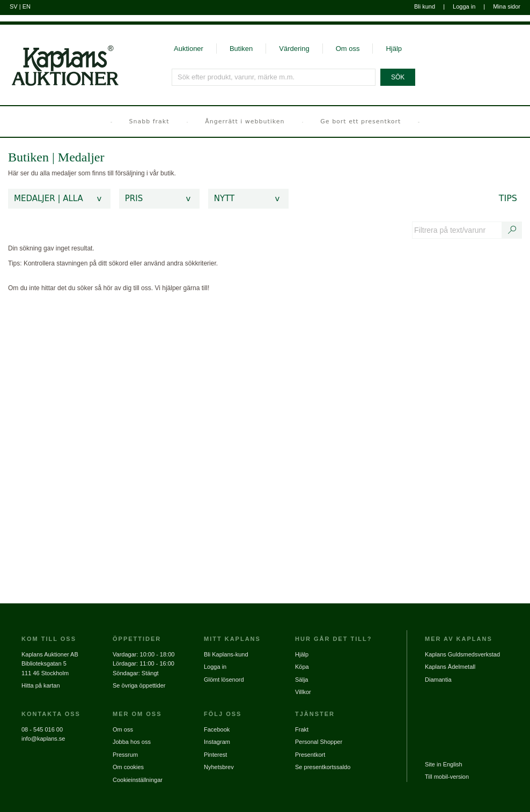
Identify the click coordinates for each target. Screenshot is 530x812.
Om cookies (128, 767)
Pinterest (215, 755)
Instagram (217, 742)
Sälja (301, 680)
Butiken (241, 49)
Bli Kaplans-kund (226, 654)
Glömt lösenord (224, 680)
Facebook (217, 729)
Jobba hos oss (132, 742)
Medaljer (81, 157)
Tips (508, 198)
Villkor (303, 692)
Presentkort (310, 755)
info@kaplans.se (43, 739)
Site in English (444, 764)
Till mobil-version (447, 777)
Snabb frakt (149, 121)
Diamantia (438, 680)
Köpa (302, 667)
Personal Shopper (319, 742)
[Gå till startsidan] (59, 56)
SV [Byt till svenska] (14, 6)
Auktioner (189, 49)
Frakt (302, 729)
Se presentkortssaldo (323, 767)
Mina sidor (507, 6)
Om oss (348, 49)
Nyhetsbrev (219, 767)
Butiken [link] (28, 157)
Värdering (294, 49)
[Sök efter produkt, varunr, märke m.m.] (274, 77)
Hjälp (394, 49)
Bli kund (425, 6)
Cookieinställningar (138, 780)
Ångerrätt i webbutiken (245, 121)
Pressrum (125, 755)
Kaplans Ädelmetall (450, 667)
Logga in (464, 6)
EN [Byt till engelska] (27, 6)
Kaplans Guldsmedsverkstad (462, 654)
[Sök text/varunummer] (512, 230)
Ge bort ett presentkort (360, 121)
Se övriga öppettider (139, 685)
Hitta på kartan (41, 685)
